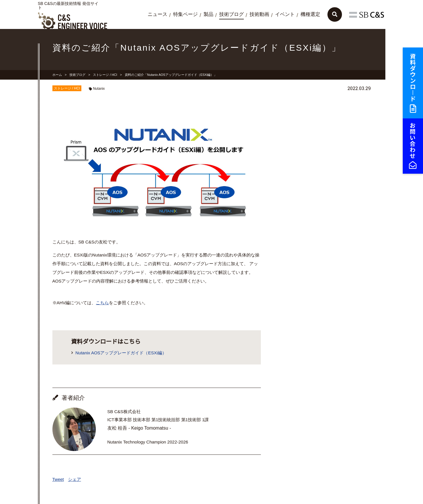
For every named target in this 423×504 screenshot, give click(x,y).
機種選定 (310, 14)
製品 (208, 14)
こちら (102, 303)
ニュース (158, 14)
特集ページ (185, 14)
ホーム (57, 75)
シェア (75, 479)
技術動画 (259, 14)
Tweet (58, 479)
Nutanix (99, 89)
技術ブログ (231, 14)
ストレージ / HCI (105, 75)
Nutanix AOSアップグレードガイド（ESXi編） (121, 353)
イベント (285, 14)
